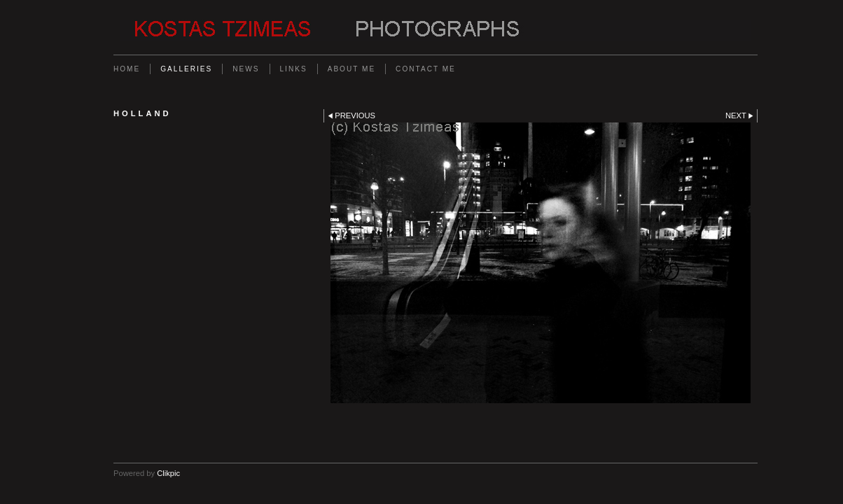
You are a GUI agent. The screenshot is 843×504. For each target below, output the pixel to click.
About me (351, 69)
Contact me (426, 69)
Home (127, 69)
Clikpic (168, 473)
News (246, 69)
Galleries (186, 69)
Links (294, 69)
